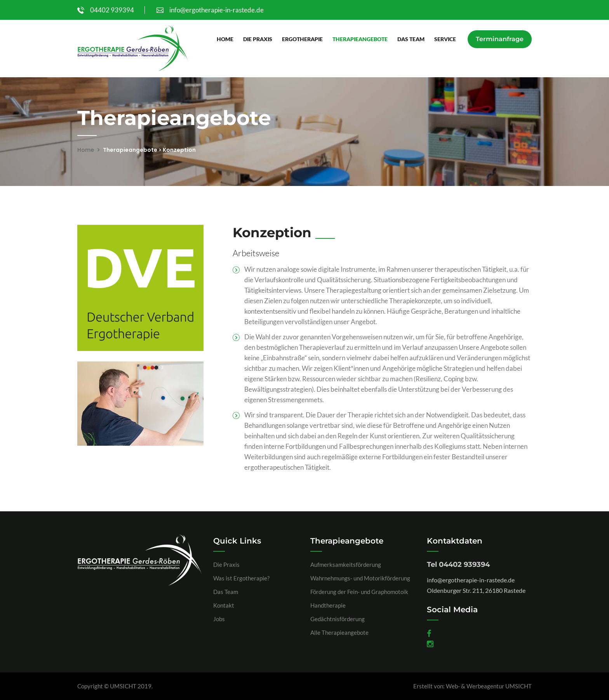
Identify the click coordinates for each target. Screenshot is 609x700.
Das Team (411, 39)
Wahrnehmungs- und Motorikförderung (360, 578)
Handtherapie (328, 605)
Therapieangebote (360, 39)
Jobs (219, 619)
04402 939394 (106, 10)
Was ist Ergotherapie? (241, 578)
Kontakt (224, 605)
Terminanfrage (500, 39)
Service (445, 39)
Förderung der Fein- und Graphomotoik (359, 592)
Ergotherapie (302, 39)
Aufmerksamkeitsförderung (346, 565)
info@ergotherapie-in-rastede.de (210, 10)
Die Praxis (258, 39)
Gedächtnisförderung (338, 619)
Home (225, 39)
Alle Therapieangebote (339, 632)
